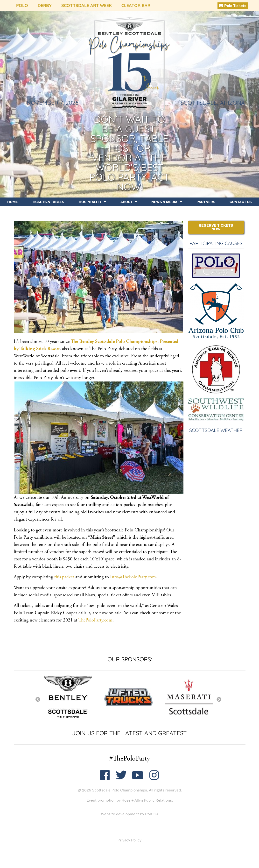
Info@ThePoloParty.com (133, 577)
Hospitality (92, 202)
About (129, 202)
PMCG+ (152, 814)
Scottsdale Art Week (87, 5)
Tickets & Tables (48, 202)
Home (13, 202)
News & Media (167, 202)
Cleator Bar (136, 5)
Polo (22, 5)
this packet (64, 577)
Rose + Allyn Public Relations (147, 800)
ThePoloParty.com (95, 620)
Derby (45, 5)
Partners (206, 202)
